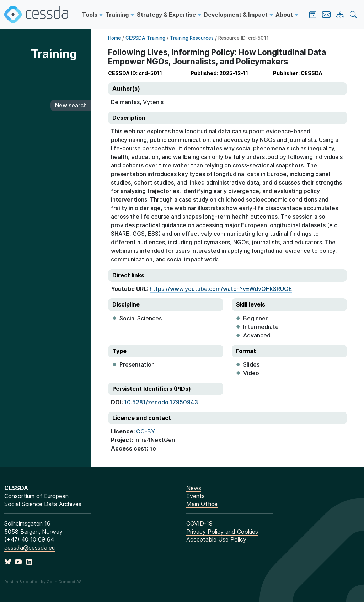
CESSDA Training (145, 38)
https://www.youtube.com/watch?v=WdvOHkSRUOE (221, 289)
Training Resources (192, 38)
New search (71, 105)
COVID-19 (199, 523)
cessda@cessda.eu (30, 548)
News (194, 488)
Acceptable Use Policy (216, 539)
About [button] (285, 15)
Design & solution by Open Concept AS (43, 582)
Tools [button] (90, 15)
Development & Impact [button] (236, 15)
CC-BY (146, 431)
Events (196, 496)
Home (114, 38)
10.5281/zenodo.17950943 (161, 402)
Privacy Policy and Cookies (222, 532)
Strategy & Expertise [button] (167, 15)
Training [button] (118, 15)
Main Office (202, 504)
